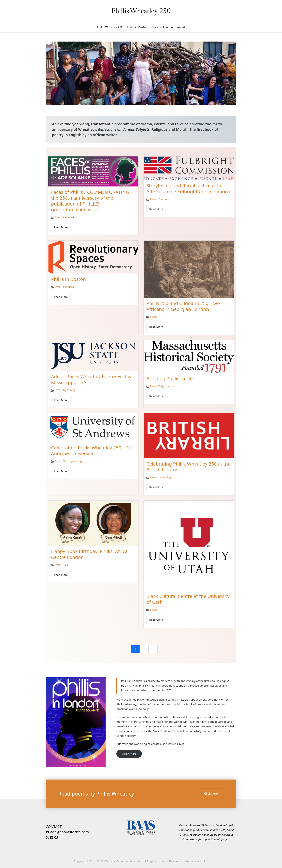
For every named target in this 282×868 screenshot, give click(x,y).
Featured (69, 217)
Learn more (129, 754)
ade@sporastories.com (67, 832)
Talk (161, 386)
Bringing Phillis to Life (170, 379)
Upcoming (69, 390)
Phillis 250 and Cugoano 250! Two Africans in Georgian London (183, 306)
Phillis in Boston (69, 279)
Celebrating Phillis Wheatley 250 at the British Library (188, 467)
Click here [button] (211, 794)
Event (58, 217)
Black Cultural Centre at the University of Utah (188, 599)
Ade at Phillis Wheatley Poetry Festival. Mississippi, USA (93, 379)
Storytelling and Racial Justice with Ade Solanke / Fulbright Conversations (188, 189)
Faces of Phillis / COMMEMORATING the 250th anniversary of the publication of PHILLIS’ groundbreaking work (90, 201)
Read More (61, 227)
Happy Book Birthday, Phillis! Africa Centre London (89, 554)
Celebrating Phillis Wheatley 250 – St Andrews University (91, 451)
